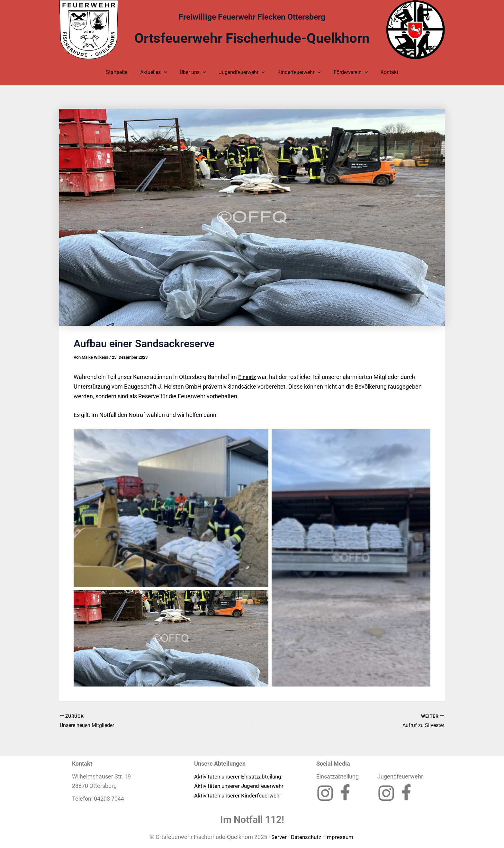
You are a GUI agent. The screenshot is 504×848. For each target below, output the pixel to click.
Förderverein (346, 72)
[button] (171, 508)
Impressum (342, 837)
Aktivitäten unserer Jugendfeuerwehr (242, 786)
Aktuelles (159, 72)
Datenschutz (306, 837)
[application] (169, 72)
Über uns (195, 72)
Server (277, 837)
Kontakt (382, 72)
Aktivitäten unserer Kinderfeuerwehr (240, 795)
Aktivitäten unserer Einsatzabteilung (240, 776)
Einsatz (248, 377)
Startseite (124, 72)
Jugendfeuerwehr (242, 72)
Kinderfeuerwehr (297, 72)
